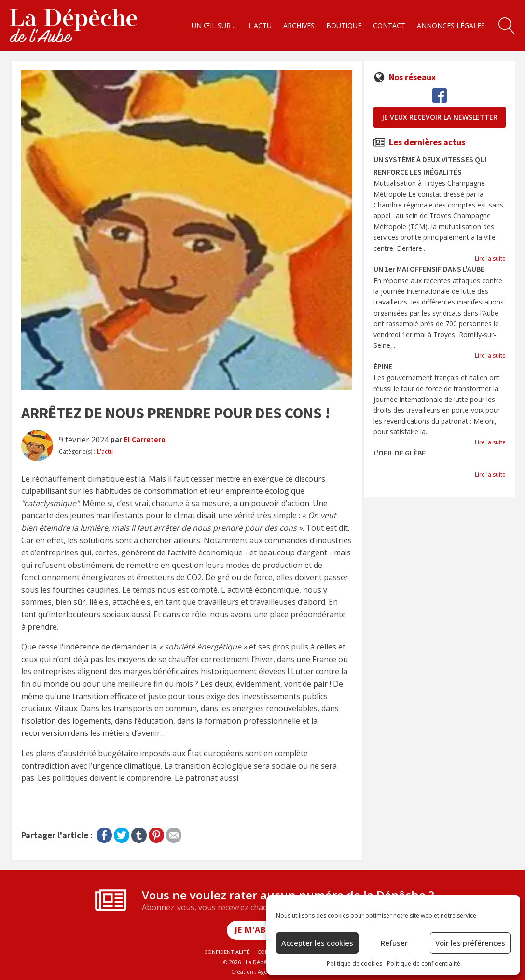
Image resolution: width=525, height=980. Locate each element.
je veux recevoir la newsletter (440, 117)
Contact (389, 25)
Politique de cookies (354, 963)
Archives (299, 25)
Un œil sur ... (214, 25)
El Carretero (145, 439)
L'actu (260, 25)
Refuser (394, 943)
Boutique (344, 25)
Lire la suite (490, 258)
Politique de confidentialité (424, 963)
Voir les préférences (470, 943)
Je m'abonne (263, 930)
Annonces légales (451, 25)
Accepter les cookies (317, 943)
